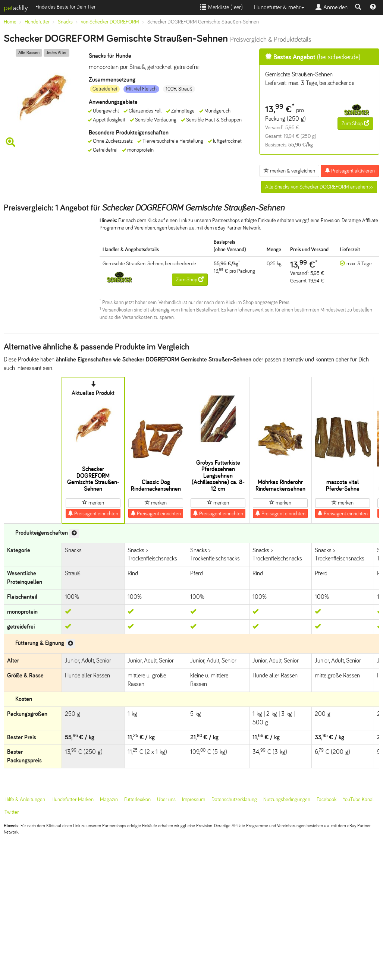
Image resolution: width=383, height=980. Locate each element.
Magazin (109, 799)
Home (10, 22)
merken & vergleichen (289, 171)
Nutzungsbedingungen (287, 799)
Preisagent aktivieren (350, 171)
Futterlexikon (137, 799)
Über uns (166, 799)
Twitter (12, 812)
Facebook (327, 799)
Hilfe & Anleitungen (25, 799)
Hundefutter (37, 22)
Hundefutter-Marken (73, 799)
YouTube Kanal (358, 799)
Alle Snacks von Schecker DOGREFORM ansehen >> (319, 187)
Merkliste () (222, 7)
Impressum (194, 799)
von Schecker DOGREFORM (110, 22)
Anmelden (332, 7)
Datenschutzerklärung (234, 799)
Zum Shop (355, 123)
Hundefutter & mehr (279, 7)
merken (93, 503)
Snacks (65, 22)
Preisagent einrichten (93, 513)
